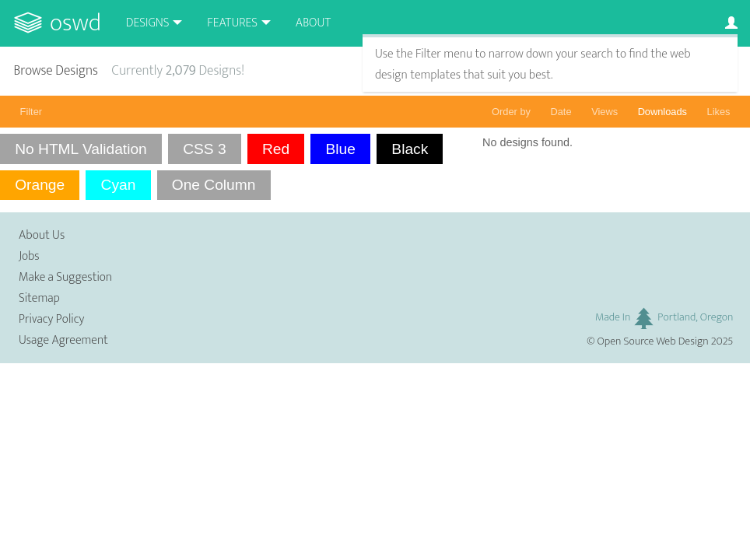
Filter (31, 112)
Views (605, 112)
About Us (42, 235)
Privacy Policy (51, 319)
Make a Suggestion (65, 277)
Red (276, 149)
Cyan (119, 185)
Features (232, 23)
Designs (148, 23)
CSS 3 (204, 149)
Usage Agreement (63, 340)
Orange (40, 185)
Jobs (29, 256)
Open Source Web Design (653, 341)
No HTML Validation (81, 149)
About (313, 23)
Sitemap (39, 298)
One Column (214, 185)
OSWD (75, 23)
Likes (719, 112)
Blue (341, 149)
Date (561, 112)
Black (410, 149)
